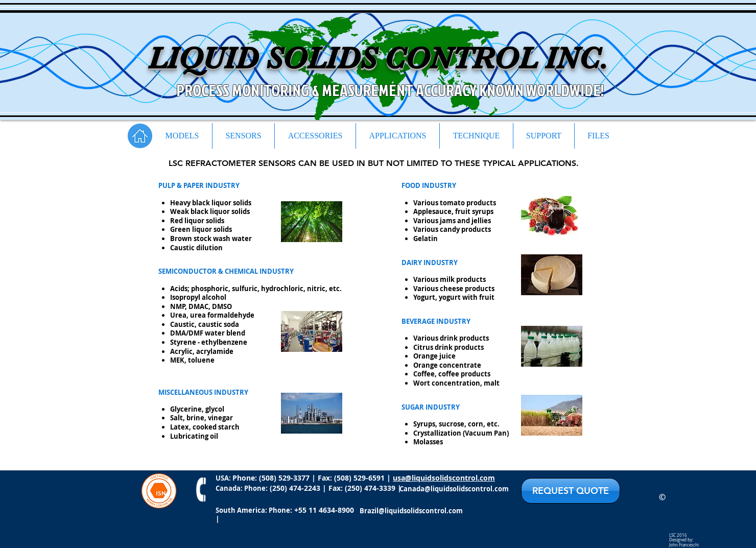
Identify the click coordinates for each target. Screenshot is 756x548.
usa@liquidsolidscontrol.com (444, 478)
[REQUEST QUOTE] (571, 491)
